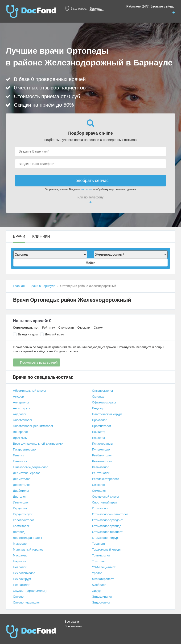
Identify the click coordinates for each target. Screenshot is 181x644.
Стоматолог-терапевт (107, 532)
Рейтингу (48, 328)
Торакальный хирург (107, 549)
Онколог (19, 597)
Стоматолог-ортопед (107, 526)
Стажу (98, 328)
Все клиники (73, 626)
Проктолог (99, 420)
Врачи (19, 237)
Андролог (20, 414)
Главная (19, 286)
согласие (86, 189)
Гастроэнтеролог (25, 449)
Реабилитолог (102, 455)
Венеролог (21, 432)
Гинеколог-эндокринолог (30, 467)
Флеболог (99, 585)
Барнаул (97, 8)
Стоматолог (101, 508)
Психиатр (99, 432)
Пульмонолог (102, 449)
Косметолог (21, 526)
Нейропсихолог (24, 573)
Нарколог (20, 561)
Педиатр (98, 408)
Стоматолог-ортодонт (107, 520)
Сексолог (99, 485)
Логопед (19, 532)
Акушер (18, 396)
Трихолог (99, 561)
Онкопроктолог (103, 391)
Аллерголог (21, 402)
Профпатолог (102, 426)
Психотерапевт (103, 444)
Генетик (18, 455)
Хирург (97, 591)
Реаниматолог (102, 461)
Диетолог (19, 497)
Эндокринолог (102, 597)
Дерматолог (21, 479)
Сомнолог (99, 491)
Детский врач (52, 334)
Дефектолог (21, 485)
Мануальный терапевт (29, 549)
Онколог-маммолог (27, 602)
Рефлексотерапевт (106, 479)
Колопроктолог (23, 520)
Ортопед (98, 396)
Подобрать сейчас (90, 181)
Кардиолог (20, 508)
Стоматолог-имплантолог (110, 514)
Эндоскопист (101, 602)
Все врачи (72, 622)
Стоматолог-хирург (106, 538)
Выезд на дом (25, 334)
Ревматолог (100, 467)
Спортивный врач (105, 502)
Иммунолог (21, 502)
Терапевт (99, 544)
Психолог (99, 438)
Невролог (20, 567)
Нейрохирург (22, 579)
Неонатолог (21, 585)
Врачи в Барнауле (42, 286)
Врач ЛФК (20, 438)
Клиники (41, 237)
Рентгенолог (101, 473)
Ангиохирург (22, 408)
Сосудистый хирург (106, 497)
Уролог (97, 573)
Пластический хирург (107, 414)
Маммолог (20, 544)
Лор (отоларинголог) (27, 538)
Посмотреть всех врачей (39, 362)
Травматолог (101, 555)
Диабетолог (21, 491)
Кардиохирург (23, 514)
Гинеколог (20, 461)
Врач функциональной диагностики (38, 444)
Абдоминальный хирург (30, 391)
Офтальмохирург (104, 402)
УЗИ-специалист (104, 567)
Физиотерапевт (103, 579)
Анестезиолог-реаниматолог (33, 426)
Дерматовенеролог (26, 473)
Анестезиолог (23, 420)
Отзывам (84, 328)
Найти (90, 262)
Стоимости (66, 328)
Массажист (21, 555)
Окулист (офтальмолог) (30, 591)
